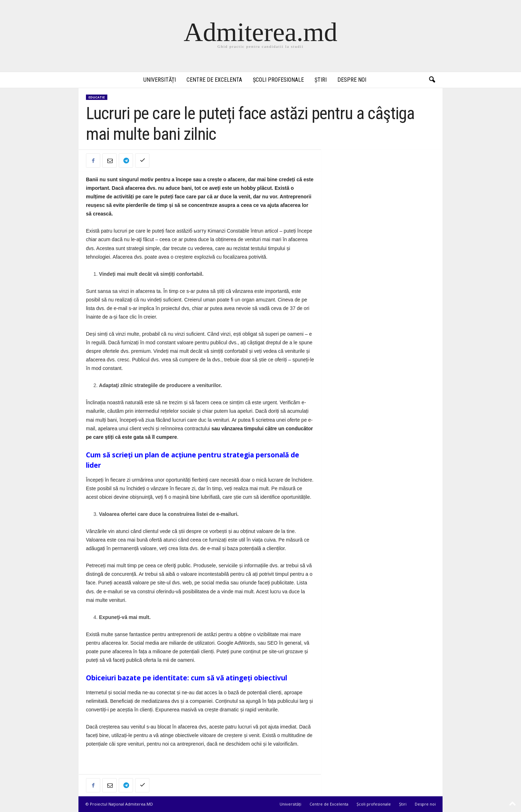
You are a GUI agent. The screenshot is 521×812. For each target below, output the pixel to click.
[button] (432, 80)
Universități (160, 80)
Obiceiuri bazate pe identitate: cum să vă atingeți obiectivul (187, 678)
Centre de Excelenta (214, 80)
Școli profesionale (278, 80)
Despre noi (352, 80)
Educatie (97, 97)
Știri (321, 80)
